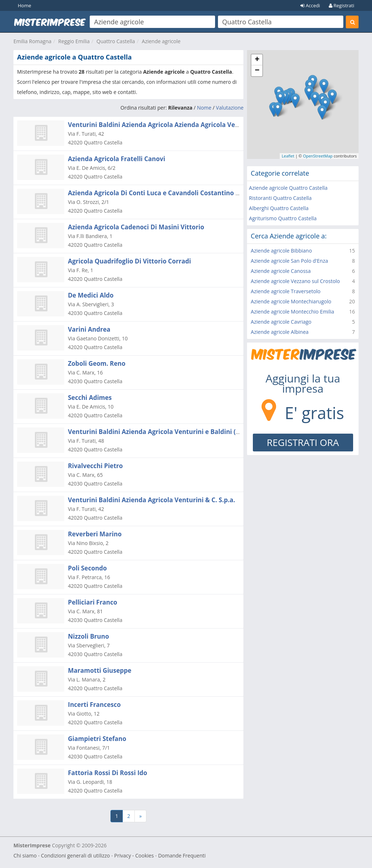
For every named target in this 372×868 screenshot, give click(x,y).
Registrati (341, 5)
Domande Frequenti (182, 855)
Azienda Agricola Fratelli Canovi (117, 159)
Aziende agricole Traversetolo (286, 291)
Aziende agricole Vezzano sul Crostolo (295, 281)
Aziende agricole (161, 41)
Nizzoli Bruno (88, 636)
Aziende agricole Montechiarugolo (291, 301)
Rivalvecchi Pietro (95, 466)
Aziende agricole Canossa (281, 271)
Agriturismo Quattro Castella (283, 218)
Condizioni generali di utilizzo (76, 855)
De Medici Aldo (91, 295)
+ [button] (257, 60)
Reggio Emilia (74, 41)
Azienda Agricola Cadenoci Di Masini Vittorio (136, 227)
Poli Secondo (87, 568)
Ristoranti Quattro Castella (280, 198)
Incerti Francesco (94, 705)
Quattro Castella (116, 41)
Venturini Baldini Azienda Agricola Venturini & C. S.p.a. (151, 500)
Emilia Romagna (33, 41)
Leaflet (288, 156)
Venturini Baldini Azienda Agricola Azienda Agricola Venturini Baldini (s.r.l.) (183, 125)
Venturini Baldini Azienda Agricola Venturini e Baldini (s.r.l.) (159, 432)
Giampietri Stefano (97, 739)
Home (25, 5)
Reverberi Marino (95, 534)
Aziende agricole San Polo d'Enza (289, 261)
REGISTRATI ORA (303, 442)
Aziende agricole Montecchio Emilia (292, 312)
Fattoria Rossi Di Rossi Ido (108, 773)
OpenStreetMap (318, 156)
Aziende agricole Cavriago (281, 322)
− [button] (257, 71)
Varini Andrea (89, 329)
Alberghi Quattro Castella (279, 208)
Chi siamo (25, 855)
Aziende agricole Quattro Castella (288, 188)
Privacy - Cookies (134, 855)
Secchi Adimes (90, 398)
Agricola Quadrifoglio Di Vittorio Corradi (130, 261)
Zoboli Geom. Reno (97, 363)
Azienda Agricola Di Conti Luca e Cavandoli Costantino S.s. (157, 193)
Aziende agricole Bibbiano (281, 251)
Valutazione (230, 108)
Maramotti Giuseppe (100, 670)
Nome (204, 108)
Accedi (310, 5)
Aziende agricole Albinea (280, 332)
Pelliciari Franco (93, 602)
